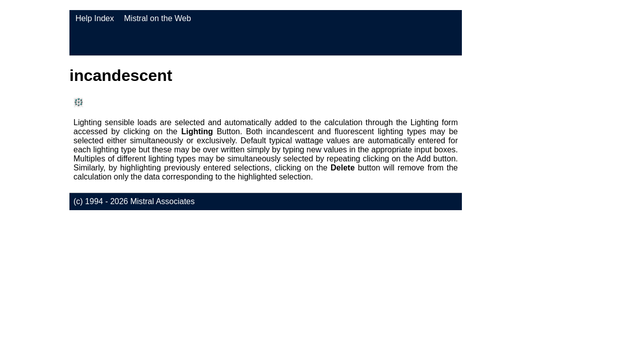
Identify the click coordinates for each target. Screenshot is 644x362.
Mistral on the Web (158, 18)
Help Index (95, 18)
